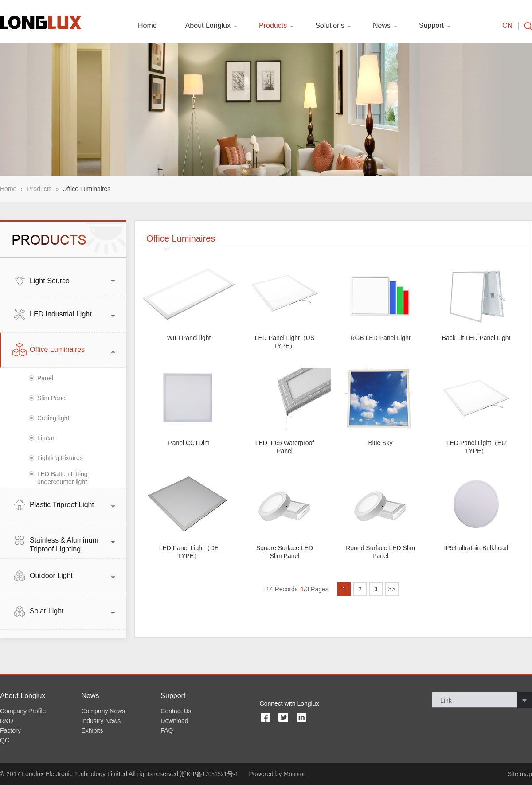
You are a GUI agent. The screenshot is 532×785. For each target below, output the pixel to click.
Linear (46, 438)
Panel (45, 378)
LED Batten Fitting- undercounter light (63, 478)
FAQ (167, 730)
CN (507, 26)
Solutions (330, 26)
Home (147, 26)
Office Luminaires (87, 189)
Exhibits (92, 730)
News (382, 26)
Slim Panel (52, 398)
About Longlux (208, 26)
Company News (104, 711)
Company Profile (23, 711)
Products (273, 26)
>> (392, 589)
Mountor (294, 774)
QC (5, 740)
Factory (10, 730)
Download (174, 721)
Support (431, 26)
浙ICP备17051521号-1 (209, 774)
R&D (7, 721)
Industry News (101, 721)
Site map (520, 774)
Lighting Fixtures (60, 458)
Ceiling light (53, 418)
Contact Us (176, 711)
